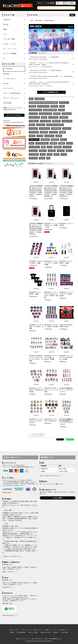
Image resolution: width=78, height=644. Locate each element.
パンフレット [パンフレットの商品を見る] (33, 151)
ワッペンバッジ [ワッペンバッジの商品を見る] (64, 102)
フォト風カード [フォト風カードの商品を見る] (40, 99)
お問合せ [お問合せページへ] (71, 3)
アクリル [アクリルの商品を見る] (69, 143)
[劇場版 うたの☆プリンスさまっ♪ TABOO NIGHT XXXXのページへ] (14, 109)
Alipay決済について (8, 587)
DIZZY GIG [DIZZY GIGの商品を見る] (44, 132)
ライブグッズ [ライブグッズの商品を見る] (53, 132)
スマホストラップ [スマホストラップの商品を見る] (34, 117)
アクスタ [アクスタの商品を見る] (40, 136)
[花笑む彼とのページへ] (14, 74)
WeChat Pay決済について (10, 615)
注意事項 (19, 536)
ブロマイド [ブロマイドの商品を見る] (43, 151)
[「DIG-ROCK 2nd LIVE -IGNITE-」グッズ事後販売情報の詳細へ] (51, 58)
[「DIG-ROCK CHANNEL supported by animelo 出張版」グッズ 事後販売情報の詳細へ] (51, 77)
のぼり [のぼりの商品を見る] (62, 106)
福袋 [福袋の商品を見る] (43, 147)
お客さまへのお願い (33, 632)
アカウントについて (26, 630)
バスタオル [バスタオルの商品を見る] (52, 151)
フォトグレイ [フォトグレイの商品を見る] (33, 114)
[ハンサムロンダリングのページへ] (14, 79)
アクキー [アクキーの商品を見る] (63, 140)
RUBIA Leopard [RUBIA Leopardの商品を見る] (34, 140)
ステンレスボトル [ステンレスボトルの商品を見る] (44, 128)
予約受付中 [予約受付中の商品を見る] (58, 147)
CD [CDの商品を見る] (48, 158)
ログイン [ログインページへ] (41, 3)
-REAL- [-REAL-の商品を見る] (32, 125)
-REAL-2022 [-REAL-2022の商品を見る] (64, 117)
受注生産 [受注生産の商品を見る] (62, 143)
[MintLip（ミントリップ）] (14, 164)
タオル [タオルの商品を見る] (56, 154)
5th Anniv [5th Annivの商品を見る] (54, 106)
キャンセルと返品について (62, 630)
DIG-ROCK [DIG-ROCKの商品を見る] (55, 140)
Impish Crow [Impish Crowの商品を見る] (45, 140)
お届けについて (49, 630)
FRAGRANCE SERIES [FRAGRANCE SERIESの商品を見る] (50, 110)
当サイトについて (14, 630)
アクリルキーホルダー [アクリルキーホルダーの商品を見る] (42, 143)
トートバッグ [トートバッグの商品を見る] (67, 147)
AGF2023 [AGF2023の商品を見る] (57, 114)
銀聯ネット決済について (10, 572)
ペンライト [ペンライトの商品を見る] (61, 151)
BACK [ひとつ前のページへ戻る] (72, 15)
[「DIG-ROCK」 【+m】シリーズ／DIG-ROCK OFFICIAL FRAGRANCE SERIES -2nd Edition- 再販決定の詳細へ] (51, 65)
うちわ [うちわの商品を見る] (50, 154)
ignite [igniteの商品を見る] (32, 143)
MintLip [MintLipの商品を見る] (32, 136)
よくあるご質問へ (58, 498)
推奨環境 (55, 632)
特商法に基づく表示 (46, 632)
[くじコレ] (14, 154)
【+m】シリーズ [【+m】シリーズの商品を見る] (67, 121)
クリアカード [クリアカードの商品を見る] (67, 128)
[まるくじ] (14, 132)
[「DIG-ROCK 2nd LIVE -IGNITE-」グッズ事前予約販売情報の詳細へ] (51, 72)
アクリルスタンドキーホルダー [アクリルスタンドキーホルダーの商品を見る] (55, 125)
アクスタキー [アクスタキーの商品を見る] (41, 125)
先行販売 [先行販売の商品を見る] (62, 132)
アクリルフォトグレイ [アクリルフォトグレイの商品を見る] (45, 114)
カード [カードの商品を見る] (50, 147)
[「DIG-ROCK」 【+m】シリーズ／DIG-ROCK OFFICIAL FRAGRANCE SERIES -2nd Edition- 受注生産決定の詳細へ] (51, 84)
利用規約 (12, 632)
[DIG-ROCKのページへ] (14, 69)
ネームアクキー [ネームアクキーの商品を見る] (49, 136)
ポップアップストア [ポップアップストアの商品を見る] (43, 106)
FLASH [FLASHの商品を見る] (44, 117)
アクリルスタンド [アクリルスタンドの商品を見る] (34, 147)
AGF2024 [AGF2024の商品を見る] (32, 106)
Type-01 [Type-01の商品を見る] (59, 136)
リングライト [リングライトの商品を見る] (33, 128)
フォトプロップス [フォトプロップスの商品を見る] (45, 121)
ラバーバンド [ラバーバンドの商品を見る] (33, 158)
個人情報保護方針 (21, 632)
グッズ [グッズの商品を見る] (43, 154)
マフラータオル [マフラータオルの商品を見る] (34, 154)
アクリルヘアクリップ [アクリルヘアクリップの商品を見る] (35, 110)
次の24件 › (40, 435)
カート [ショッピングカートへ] (61, 3)
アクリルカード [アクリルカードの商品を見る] (67, 114)
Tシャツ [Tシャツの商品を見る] (64, 154)
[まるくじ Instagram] (14, 143)
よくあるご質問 (64, 632)
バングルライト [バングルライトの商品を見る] (53, 117)
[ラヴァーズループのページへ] (14, 88)
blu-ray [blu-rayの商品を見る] (42, 158)
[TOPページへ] (11, 6)
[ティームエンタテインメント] (14, 125)
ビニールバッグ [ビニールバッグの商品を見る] (34, 132)
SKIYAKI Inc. (50, 641)
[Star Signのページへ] (14, 84)
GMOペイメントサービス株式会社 (17, 532)
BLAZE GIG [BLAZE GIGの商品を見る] (56, 121)
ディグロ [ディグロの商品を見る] (61, 110)
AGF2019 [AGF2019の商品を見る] (53, 143)
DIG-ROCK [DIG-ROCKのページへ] (39, 20)
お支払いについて (38, 630)
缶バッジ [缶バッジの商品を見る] (69, 151)
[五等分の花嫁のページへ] (14, 103)
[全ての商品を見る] (31, 99)
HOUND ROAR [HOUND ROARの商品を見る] (56, 128)
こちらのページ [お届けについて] (49, 484)
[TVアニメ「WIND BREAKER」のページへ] (14, 93)
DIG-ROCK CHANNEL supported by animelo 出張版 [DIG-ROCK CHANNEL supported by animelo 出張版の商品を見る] (43, 102)
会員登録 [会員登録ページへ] (51, 3)
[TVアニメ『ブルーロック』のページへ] (14, 98)
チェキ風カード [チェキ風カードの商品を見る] (34, 121)
